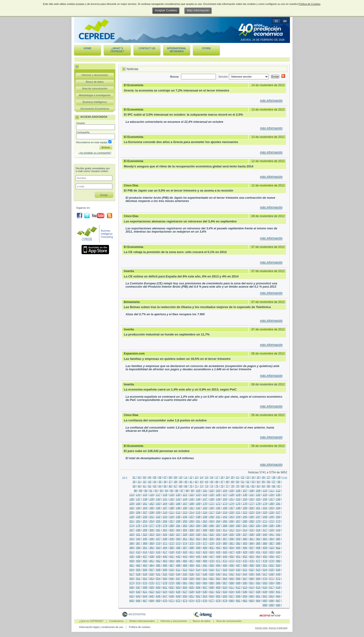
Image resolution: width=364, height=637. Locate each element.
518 (225, 570)
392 (151, 548)
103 (218, 491)
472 (225, 561)
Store (206, 48)
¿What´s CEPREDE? (117, 50)
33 (150, 482)
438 (151, 556)
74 (212, 486)
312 (232, 530)
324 (158, 534)
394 (165, 548)
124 (205, 495)
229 (138, 517)
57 (274, 482)
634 (232, 592)
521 (245, 570)
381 (232, 543)
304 (178, 530)
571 (271, 578)
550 (132, 578)
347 (158, 539)
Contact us (147, 48)
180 (271, 504)
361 (252, 539)
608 (211, 587)
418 (171, 552)
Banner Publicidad (278, 628)
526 (278, 570)
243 (232, 517)
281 (178, 526)
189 (178, 508)
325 (165, 534)
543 (238, 574)
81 (248, 486)
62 (150, 486)
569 (258, 578)
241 (218, 517)
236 (185, 517)
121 (185, 495)
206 (138, 512)
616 (265, 587)
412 (132, 552)
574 (138, 583)
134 (271, 495)
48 (227, 482)
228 (132, 517)
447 (211, 556)
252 (138, 521)
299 (145, 530)
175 (238, 504)
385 (258, 543)
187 (165, 508)
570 (265, 578)
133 (265, 495)
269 (252, 521)
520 (238, 570)
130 (245, 495)
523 (258, 570)
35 (160, 482)
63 (155, 486)
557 (178, 578)
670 (165, 601)
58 (279, 482)
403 (225, 548)
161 (145, 504)
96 (177, 491)
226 (271, 512)
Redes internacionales (142, 621)
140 (158, 499)
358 (232, 539)
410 (271, 548)
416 (158, 552)
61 (145, 486)
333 (218, 534)
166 (178, 504)
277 (151, 526)
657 (232, 596)
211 (171, 512)
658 (238, 596)
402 (218, 548)
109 (258, 491)
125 (211, 495)
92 (156, 491)
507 (151, 570)
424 (211, 552)
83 (258, 486)
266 (232, 521)
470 (211, 561)
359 (238, 539)
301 (158, 530)
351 (185, 539)
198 (238, 508)
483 (145, 565)
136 (132, 499)
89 (141, 491)
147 (205, 499)
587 (225, 583)
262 (205, 521)
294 (265, 526)
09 (175, 477)
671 (171, 601)
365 (278, 539)
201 (258, 508)
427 (232, 552)
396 (178, 548)
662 (265, 596)
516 (211, 570)
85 (268, 486)
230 (145, 517)
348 (165, 539)
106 (238, 491)
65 (165, 486)
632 (218, 592)
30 (134, 482)
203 (271, 508)
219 (225, 512)
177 (252, 504)
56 (268, 482)
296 (278, 526)
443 (185, 556)
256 (165, 521)
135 (278, 495)
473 (232, 561)
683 (252, 601)
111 (271, 491)
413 (138, 552)
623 (158, 592)
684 (258, 601)
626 (178, 592)
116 (151, 495)
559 (191, 578)
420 (185, 552)
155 (258, 499)
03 (145, 477)
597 (138, 587)
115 (145, 495)
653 (205, 596)
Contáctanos (117, 621)
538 (205, 574)
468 (198, 561)
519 (232, 570)
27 (268, 477)
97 (182, 491)
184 (145, 508)
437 (145, 556)
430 (252, 552)
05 (155, 477)
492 (205, 565)
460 (145, 561)
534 (178, 574)
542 (232, 574)
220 (232, 512)
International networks (177, 50)
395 (171, 548)
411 (278, 548)
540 (218, 574)
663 (271, 596)
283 (191, 526)
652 (198, 596)
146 (198, 499)
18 (222, 477)
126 (218, 495)
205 (132, 512)
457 (278, 556)
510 (171, 570)
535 (185, 574)
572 (278, 578)
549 (278, 574)
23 (248, 477)
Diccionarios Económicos (95, 109)
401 (211, 548)
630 (205, 592)
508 (158, 570)
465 (178, 561)
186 (158, 508)
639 (265, 592)
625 (171, 592)
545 (252, 574)
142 (171, 499)
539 (211, 574)
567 (245, 578)
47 (222, 482)
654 (211, 596)
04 (150, 477)
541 (225, 574)
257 (171, 521)
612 (238, 587)
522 (252, 570)
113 (132, 495)
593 (265, 583)
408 (258, 548)
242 (225, 517)
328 (185, 534)
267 (238, 521)
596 (132, 587)
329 (191, 534)
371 (165, 543)
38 (175, 482)
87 (279, 486)
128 (232, 495)
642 (132, 596)
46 (217, 482)
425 (218, 552)
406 (245, 548)
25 (258, 477)
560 (198, 578)
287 (218, 526)
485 (158, 565)
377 (205, 543)
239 (205, 517)
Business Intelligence (95, 102)
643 (138, 596)
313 (238, 530)
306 (191, 530)
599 (151, 587)
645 (151, 596)
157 (271, 499)
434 (278, 552)
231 (151, 517)
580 (178, 583)
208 (151, 512)
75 (217, 486)
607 (205, 587)
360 (245, 539)
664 (278, 596)
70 (191, 486)
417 (165, 552)
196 (225, 508)
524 (265, 570)
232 (158, 517)
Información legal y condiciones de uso (101, 627)
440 (165, 556)
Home (88, 48)
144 (185, 499)
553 (151, 578)
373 (178, 543)
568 (252, 578)
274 (132, 526)
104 (225, 491)
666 (138, 601)
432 (265, 552)
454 (258, 556)
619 (132, 592)
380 (225, 543)
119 (171, 495)
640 (271, 592)
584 (205, 583)
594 (271, 583)
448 (218, 556)
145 (191, 499)
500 (258, 565)
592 (258, 583)
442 (178, 556)
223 (252, 512)
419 (178, 552)
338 (252, 534)
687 (278, 601)
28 (274, 477)
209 (158, 512)
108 (252, 491)
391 (145, 548)
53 (253, 482)
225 (265, 512)
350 (178, 539)
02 (139, 477)
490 (191, 565)
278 (158, 526)
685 (265, 601)
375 (191, 543)
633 (225, 592)
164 (165, 504)
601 (165, 587)
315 (252, 530)
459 (138, 561)
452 (245, 556)
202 (265, 508)
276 (145, 526)
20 (232, 477)
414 (145, 552)
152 (238, 499)
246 (252, 517)
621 (145, 592)
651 (191, 596)
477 (258, 561)
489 (185, 565)
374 (185, 543)
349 (171, 539)
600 (158, 587)
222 (245, 512)
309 (211, 530)
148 (211, 499)
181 (278, 504)
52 (248, 482)
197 (232, 508)
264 (218, 521)
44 (206, 482)
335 (232, 534)
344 (138, 539)
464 (171, 561)
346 (151, 539)
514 (198, 570)
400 (205, 548)
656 (225, 596)
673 (185, 601)
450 (232, 556)
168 (191, 504)
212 (178, 512)
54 (258, 482)
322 (145, 534)
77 (227, 486)
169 (198, 504)
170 (205, 504)
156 (265, 499)
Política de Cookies (309, 4)
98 (187, 491)
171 (211, 504)
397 (185, 548)
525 (271, 570)
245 (245, 517)
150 (225, 499)
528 (138, 574)
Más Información (198, 10)
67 (175, 486)
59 (134, 486)
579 (171, 583)
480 (278, 561)
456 (271, 556)
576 (151, 583)
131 (252, 495)
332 (211, 534)
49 (232, 482)
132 (258, 495)
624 (165, 592)
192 (198, 508)
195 (218, 508)
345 (145, 539)
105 (232, 491)
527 (132, 574)
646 (158, 596)
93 (161, 491)
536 (191, 574)
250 (278, 517)
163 (158, 504)
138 (145, 499)
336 (238, 534)
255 (158, 521)
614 (252, 587)
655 (218, 596)
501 (265, 565)
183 (138, 508)
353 (198, 539)
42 (196, 482)
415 (151, 552)
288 (225, 526)
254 (151, 521)
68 (181, 486)
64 (160, 486)
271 (265, 521)
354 (205, 539)
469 (205, 561)
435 (132, 556)
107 (245, 491)
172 (218, 504)
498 (245, 565)
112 (278, 491)
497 (238, 565)
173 (225, 504)
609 (218, 587)
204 (278, 508)
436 (138, 556)
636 (245, 592)
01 (134, 477)
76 (222, 486)
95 (172, 491)
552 (145, 578)
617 (271, 587)
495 (225, 565)
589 (238, 583)
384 (252, 543)
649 (178, 596)
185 (151, 508)
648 (171, 596)
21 (238, 477)
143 (178, 499)
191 (191, 508)
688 (265, 605)
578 (165, 583)
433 (271, 552)
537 (198, 574)
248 (265, 517)
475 (245, 561)
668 (151, 601)
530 (151, 574)
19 (227, 477)
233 (165, 517)
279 (165, 526)
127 (225, 495)
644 (145, 596)
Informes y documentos (95, 75)
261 (198, 521)
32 (145, 482)
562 (211, 578)
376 (198, 543)
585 (211, 583)
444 (191, 556)
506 (145, 570)
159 (132, 504)
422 (198, 552)
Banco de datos (95, 82)
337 (245, 534)
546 (258, 574)
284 (198, 526)
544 (245, 574)
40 (186, 482)
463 (165, 561)
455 (265, 556)
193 (205, 508)
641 (278, 592)
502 (271, 565)
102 (211, 491)
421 (191, 552)
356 (218, 539)
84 (263, 486)
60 (139, 486)
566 (238, 578)
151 (232, 499)
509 (165, 570)
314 (245, 530)
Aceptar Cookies (166, 10)
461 (151, 561)
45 (212, 482)
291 (245, 526)
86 (274, 486)
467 (191, 561)
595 (278, 583)
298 (138, 530)
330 (198, 534)
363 (265, 539)
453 (252, 556)
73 (206, 486)
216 (205, 512)
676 (205, 601)
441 (171, 556)
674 (191, 601)
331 (205, 534)
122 (191, 495)
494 (218, 565)
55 (263, 482)
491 (198, 565)
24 (253, 477)
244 (238, 517)
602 (171, 587)
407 (252, 548)
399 (198, 548)
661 (258, 596)
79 (238, 486)
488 (178, 565)
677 (211, 601)
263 (211, 521)
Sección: (244, 77)
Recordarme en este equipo (94, 142)
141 (165, 499)
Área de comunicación (95, 88)
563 (218, 578)
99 (192, 491)
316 (258, 530)
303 (171, 530)
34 (155, 482)
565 (232, 578)
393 (158, 548)
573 (132, 583)
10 (181, 477)
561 (205, 578)
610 (225, 587)
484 (151, 565)
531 (158, 574)
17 (217, 477)
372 (171, 543)
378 (211, 543)
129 (238, 495)
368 (145, 543)
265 (225, 521)
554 (158, 578)
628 (191, 592)
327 (178, 534)
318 (271, 530)
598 (145, 587)
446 (205, 556)
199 (245, 508)
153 (245, 499)
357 (225, 539)
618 (278, 587)
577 (158, 583)
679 (225, 601)
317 (265, 530)
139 (151, 499)
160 (138, 504)
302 (165, 530)
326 (171, 534)
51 (243, 482)
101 (205, 491)
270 (258, 521)
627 (185, 592)
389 (132, 548)
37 (170, 482)
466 (185, 561)
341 (271, 534)
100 (198, 491)
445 (198, 556)
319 (278, 530)
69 (186, 486)
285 (205, 526)
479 (271, 561)
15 (206, 477)
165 (171, 504)
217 (211, 512)
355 (211, 539)
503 (278, 565)
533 (171, 574)
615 (258, 587)
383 (245, 543)
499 (252, 565)
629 (198, 592)
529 (145, 574)
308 (205, 530)
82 (253, 486)
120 (178, 495)
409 (265, 548)
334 (225, 534)
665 (132, 601)
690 (278, 605)
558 (185, 578)
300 (151, 530)
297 (132, 530)
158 (278, 499)
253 (145, 521)
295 (271, 526)
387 (271, 543)
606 (198, 587)
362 (258, 539)
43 (201, 482)
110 (265, 491)
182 (132, 508)
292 (252, 526)
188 (171, 508)
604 (185, 587)
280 (171, 526)
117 (158, 495)
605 (191, 587)
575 (145, 583)
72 (201, 486)
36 (165, 482)
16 (212, 477)
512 (185, 570)
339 (258, 534)
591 (252, 583)
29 (279, 477)
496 (232, 565)
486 (165, 565)
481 (132, 565)
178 (258, 504)
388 (278, 543)
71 (196, 486)
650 (185, 596)
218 (218, 512)
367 (138, 543)
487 (171, 565)
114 (138, 495)
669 (158, 601)
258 (178, 521)
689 (271, 605)
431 (258, 552)
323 (151, 534)
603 (178, 587)
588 (232, 583)
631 (211, 592)
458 (132, 561)
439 (158, 556)
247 (258, 517)
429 (245, 552)
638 (258, 592)
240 (211, 517)
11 (186, 477)
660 (252, 596)
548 (271, 574)
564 (225, 578)
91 (151, 491)
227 (278, 512)
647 (165, 596)
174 (232, 504)
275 (138, 526)
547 (265, 574)
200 (252, 508)
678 (218, 601)
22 (243, 477)
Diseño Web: (261, 628)
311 (225, 530)
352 (191, 539)
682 (245, 601)
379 (218, 543)
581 (185, 583)
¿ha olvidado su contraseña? (95, 153)
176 (245, 504)
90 (146, 491)
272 (271, 521)
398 (191, 548)
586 (218, 583)
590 (245, 583)
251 (132, 521)
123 (198, 495)
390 (138, 548)
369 (151, 543)
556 (171, 578)
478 (265, 561)
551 (138, 578)
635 (238, 592)
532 (165, 574)
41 (191, 482)
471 (218, 561)
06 (160, 477)
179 (265, 504)
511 (178, 570)
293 (258, 526)
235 (178, 517)
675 (198, 601)
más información (271, 100)
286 (211, 526)
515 (205, 570)
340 (265, 534)
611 (232, 587)
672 (178, 601)
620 (138, 592)
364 (271, 539)
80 (243, 486)
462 (158, 561)
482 (138, 565)
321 (138, 534)
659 (245, 596)
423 (205, 552)
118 (165, 495)
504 (132, 570)
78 (232, 486)
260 (191, 521)
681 (238, 601)
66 (170, 486)
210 (165, 512)
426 (225, 552)
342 (278, 534)
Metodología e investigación (95, 95)
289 (232, 526)
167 (185, 504)
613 (245, 587)
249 (271, 517)
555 (165, 578)
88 (135, 491)
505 (138, 570)
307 (198, 530)
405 (238, 548)
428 (238, 552)
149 (218, 499)
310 (218, 530)
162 (151, 504)
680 (232, 601)
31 (139, 482)
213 (185, 512)
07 (165, 477)
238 (198, 517)
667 (145, 601)
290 (238, 526)
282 (185, 526)
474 (238, 561)
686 (271, 601)
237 (191, 517)
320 (132, 534)
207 (145, 512)
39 (181, 482)
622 (151, 592)
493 (211, 565)
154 (252, 499)
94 (166, 491)
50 (238, 482)
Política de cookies (140, 627)
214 (191, 512)
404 (232, 548)
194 (211, 508)
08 (170, 477)
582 (191, 583)
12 (191, 477)
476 (252, 561)
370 (158, 543)
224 (258, 512)
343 (132, 539)
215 (198, 512)
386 (265, 543)
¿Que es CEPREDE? (91, 621)
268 (245, 521)
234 (171, 517)
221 (238, 512)
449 (225, 556)
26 (263, 477)
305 (185, 530)
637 (252, 592)
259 (185, 521)
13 (196, 477)
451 (238, 556)
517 (218, 570)
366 (132, 543)
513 (191, 570)
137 (138, 499)
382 (238, 543)
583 (198, 583)
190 (185, 508)
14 (201, 477)
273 (278, 521)
